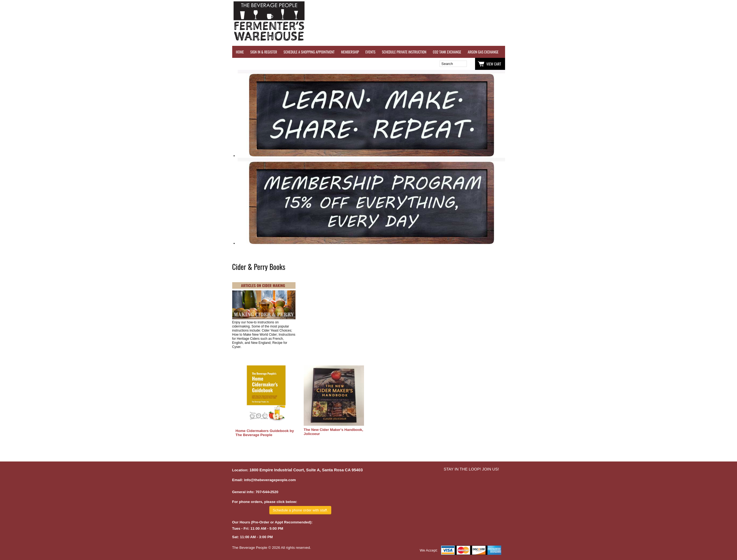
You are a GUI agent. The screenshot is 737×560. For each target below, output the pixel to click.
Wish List (279, 64)
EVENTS (370, 52)
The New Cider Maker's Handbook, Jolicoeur (333, 432)
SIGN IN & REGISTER (264, 52)
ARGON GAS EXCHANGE (483, 52)
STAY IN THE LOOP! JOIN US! (471, 469)
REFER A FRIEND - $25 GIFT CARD (607, 52)
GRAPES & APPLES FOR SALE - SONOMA (662, 52)
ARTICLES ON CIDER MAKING (263, 285)
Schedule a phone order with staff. (300, 510)
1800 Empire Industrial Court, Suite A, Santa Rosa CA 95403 (306, 470)
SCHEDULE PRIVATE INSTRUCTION (404, 52)
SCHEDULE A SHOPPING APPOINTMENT (309, 52)
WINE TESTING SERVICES (521, 52)
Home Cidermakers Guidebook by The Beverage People (265, 433)
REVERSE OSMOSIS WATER (561, 52)
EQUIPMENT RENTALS (708, 52)
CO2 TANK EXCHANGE (447, 52)
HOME (240, 52)
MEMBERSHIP (350, 52)
